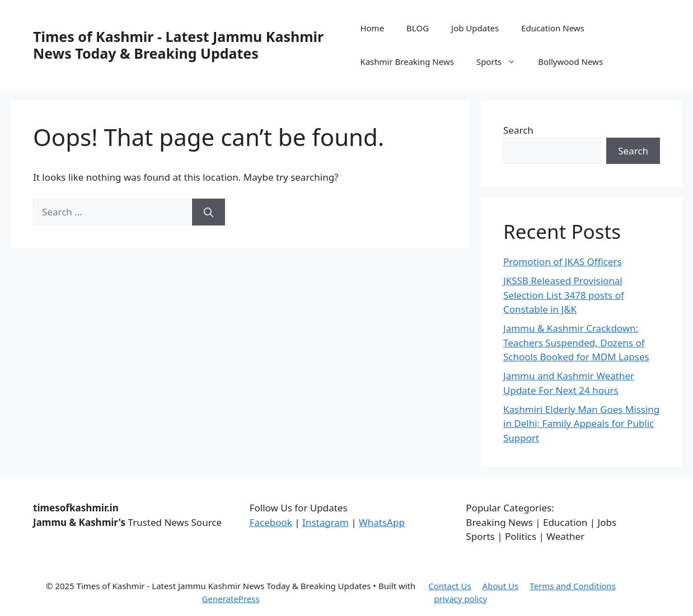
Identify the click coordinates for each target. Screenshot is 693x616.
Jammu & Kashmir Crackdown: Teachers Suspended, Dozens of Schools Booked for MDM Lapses (576, 342)
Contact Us (449, 586)
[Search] (209, 212)
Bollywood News (570, 62)
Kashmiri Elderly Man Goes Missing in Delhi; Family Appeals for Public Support (581, 424)
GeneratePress (231, 599)
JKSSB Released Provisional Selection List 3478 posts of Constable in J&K (564, 295)
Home (372, 28)
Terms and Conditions (573, 586)
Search (518, 130)
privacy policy (460, 599)
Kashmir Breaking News (407, 62)
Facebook (271, 522)
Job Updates (475, 28)
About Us (501, 586)
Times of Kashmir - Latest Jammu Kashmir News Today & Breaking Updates (178, 45)
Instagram (326, 522)
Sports (502, 62)
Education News (553, 28)
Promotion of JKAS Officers (563, 262)
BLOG (418, 28)
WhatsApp (382, 522)
